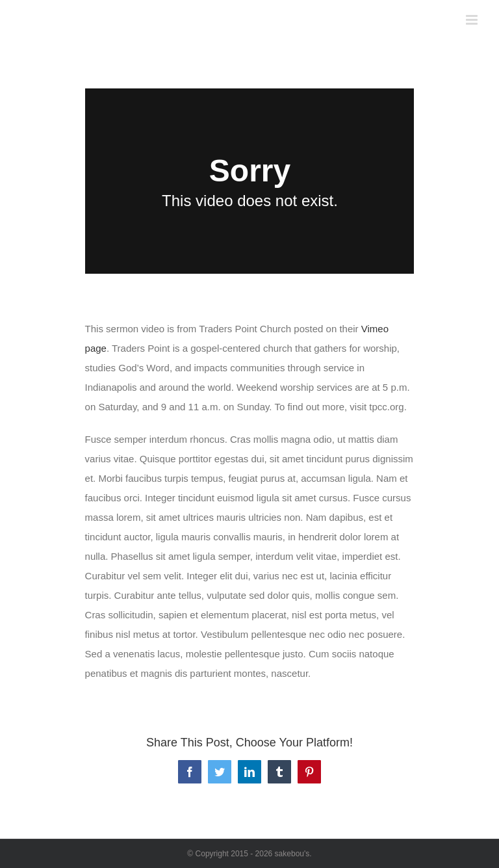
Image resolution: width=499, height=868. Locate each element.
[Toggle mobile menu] (473, 20)
